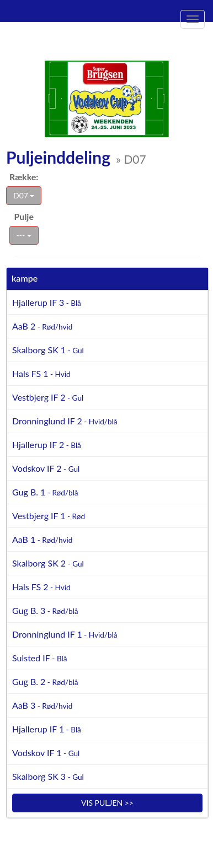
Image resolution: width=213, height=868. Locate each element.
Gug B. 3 (45, 610)
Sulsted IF (40, 658)
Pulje (24, 216)
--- (24, 235)
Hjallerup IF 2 (47, 444)
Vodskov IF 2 (46, 468)
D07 (24, 195)
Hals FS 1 (41, 373)
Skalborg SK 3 (48, 776)
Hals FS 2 (41, 587)
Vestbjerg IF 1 (49, 516)
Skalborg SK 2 (48, 563)
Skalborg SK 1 (48, 350)
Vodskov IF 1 (46, 753)
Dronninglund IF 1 (65, 634)
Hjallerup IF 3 (47, 302)
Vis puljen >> (107, 803)
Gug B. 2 (45, 681)
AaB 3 (42, 705)
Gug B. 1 (45, 492)
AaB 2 (42, 326)
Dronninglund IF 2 (65, 421)
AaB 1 (42, 539)
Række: (24, 177)
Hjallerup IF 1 (47, 729)
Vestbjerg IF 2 (48, 397)
